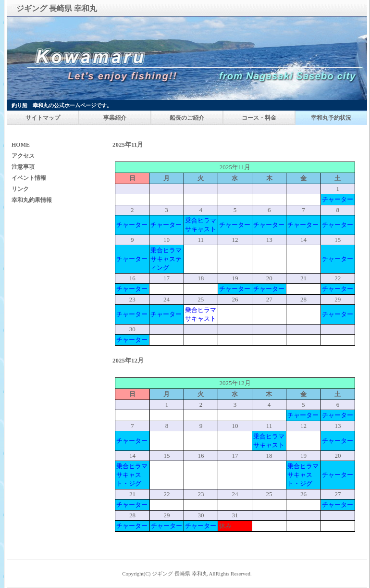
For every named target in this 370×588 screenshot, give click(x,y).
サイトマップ (43, 118)
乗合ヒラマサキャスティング (166, 259)
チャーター (338, 199)
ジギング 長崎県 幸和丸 (180, 574)
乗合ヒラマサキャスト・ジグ (132, 475)
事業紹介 (115, 118)
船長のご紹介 (187, 118)
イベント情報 (29, 178)
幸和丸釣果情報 (32, 200)
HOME (21, 145)
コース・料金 (259, 118)
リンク (20, 189)
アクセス (23, 156)
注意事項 (23, 167)
